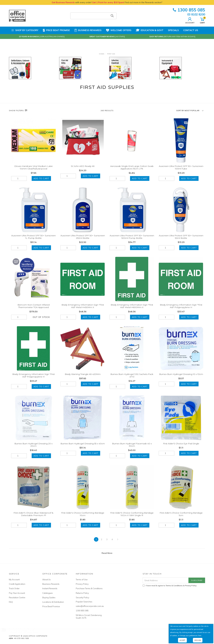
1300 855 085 (189, 10)
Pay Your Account (17, 593)
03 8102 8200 (196, 14)
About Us (47, 580)
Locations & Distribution (53, 602)
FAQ (11, 602)
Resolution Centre (17, 597)
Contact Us (191, 30)
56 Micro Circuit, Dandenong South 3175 (89, 617)
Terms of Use (82, 580)
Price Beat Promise (56, 30)
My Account (14, 580)
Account (190, 20)
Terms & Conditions (174, 586)
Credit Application (17, 584)
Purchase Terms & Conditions (89, 588)
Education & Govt (150, 30)
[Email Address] (166, 580)
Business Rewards (88, 30)
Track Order (14, 588)
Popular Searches (84, 602)
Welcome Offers (119, 30)
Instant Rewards (50, 588)
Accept (182, 640)
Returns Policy (82, 593)
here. (200, 636)
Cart (202, 20)
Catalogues (48, 593)
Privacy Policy (82, 584)
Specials (173, 30)
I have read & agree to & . (170, 586)
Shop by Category (25, 30)
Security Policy (82, 597)
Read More (107, 557)
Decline (198, 640)
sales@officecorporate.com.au (89, 606)
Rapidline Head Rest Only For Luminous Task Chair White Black (26, 632)
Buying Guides (49, 597)
